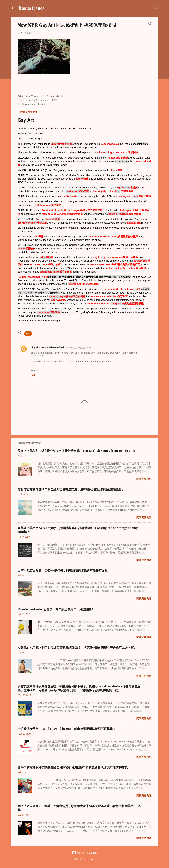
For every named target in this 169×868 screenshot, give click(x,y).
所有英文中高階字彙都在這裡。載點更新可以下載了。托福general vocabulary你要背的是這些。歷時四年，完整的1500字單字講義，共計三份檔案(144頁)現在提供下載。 (79, 688)
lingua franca (32, 8)
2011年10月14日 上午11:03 (78, 348)
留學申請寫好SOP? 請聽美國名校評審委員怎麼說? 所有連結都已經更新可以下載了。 (74, 767)
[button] (149, 24)
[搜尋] (156, 9)
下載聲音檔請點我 (28, 112)
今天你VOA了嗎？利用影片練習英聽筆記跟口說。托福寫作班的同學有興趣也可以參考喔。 (77, 648)
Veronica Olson (91, 859)
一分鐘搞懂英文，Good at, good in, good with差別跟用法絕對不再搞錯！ (67, 729)
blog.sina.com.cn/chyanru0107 (47, 348)
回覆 (33, 375)
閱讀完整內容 (144, 479)
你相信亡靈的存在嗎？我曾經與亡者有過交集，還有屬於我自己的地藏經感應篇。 (71, 489)
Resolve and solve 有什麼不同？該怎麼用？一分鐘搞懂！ (56, 609)
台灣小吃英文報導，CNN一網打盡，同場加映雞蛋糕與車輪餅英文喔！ (64, 570)
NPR (28, 334)
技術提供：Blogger (85, 853)
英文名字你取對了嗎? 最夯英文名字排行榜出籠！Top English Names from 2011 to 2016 (77, 451)
